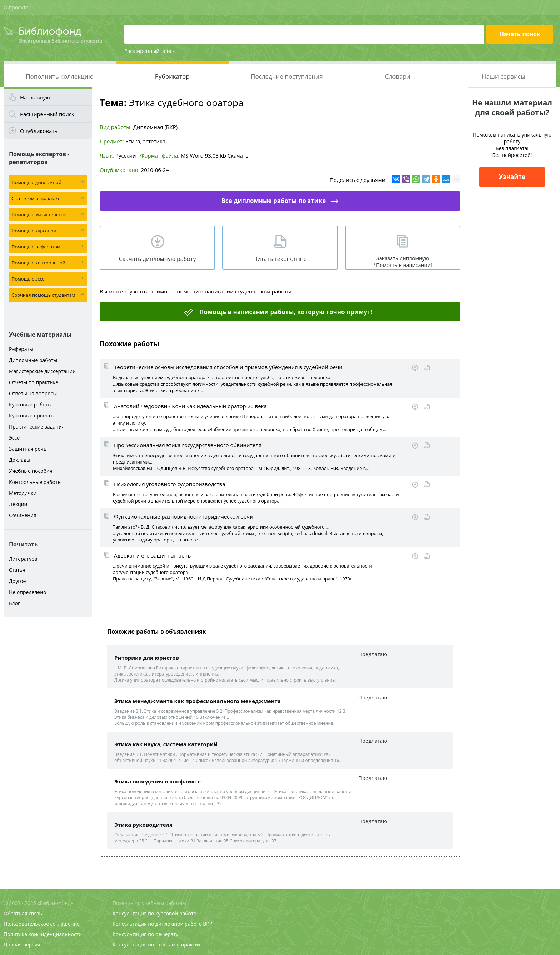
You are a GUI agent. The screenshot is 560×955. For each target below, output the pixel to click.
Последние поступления (287, 76)
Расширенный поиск (150, 51)
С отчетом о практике (36, 198)
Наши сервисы (504, 76)
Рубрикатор (172, 76)
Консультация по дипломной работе (157, 924)
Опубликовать (39, 131)
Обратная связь (23, 913)
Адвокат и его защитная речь (152, 555)
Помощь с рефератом (36, 247)
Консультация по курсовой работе (154, 913)
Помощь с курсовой (34, 231)
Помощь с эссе (28, 279)
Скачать (238, 155)
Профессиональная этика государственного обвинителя (188, 445)
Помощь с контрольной (38, 263)
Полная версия (22, 944)
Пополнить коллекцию (59, 76)
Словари (398, 76)
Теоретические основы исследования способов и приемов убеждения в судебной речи (228, 367)
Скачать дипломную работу (157, 259)
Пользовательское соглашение (42, 924)
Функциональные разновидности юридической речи (184, 516)
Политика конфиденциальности (43, 934)
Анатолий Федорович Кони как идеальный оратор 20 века (190, 406)
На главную (35, 97)
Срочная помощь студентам (43, 295)
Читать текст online (280, 259)
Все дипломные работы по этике (274, 201)
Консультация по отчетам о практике (158, 944)
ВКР (207, 924)
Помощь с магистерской (39, 214)
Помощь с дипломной (36, 182)
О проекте (16, 7)
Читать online (427, 368)
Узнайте (512, 177)
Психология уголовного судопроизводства (170, 484)
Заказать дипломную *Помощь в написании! (403, 262)
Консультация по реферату (145, 934)
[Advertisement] (48, 733)
